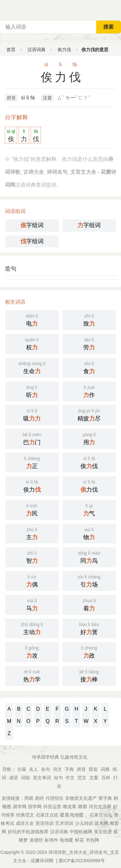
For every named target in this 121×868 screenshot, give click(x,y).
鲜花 (79, 840)
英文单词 (42, 778)
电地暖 (66, 840)
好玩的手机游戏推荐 (28, 832)
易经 (39, 798)
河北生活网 (100, 807)
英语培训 (45, 823)
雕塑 (83, 807)
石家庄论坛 (101, 815)
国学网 (35, 807)
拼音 (11, 98)
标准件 (51, 840)
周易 (29, 798)
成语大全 (25, 823)
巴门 (32, 438)
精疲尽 (89, 414)
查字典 (105, 798)
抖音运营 (52, 807)
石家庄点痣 (47, 815)
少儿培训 (84, 823)
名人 (34, 769)
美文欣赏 (103, 832)
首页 (11, 50)
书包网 (92, 840)
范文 (82, 778)
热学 (32, 675)
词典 (105, 769)
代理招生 (55, 798)
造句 (11, 269)
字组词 (32, 225)
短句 (58, 778)
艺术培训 (64, 823)
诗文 (57, 769)
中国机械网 (81, 832)
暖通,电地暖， (74, 815)
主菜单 (116, 10)
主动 (32, 628)
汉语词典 (36, 50)
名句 (45, 769)
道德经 (36, 840)
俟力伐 (64, 50)
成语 (14, 778)
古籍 (22, 769)
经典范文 (25, 815)
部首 (93, 769)
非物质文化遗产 (81, 798)
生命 (32, 367)
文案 (94, 778)
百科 (106, 778)
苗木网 (101, 823)
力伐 (89, 485)
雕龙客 (70, 807)
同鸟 (89, 557)
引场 (89, 580)
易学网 (20, 807)
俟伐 (89, 462)
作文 (70, 778)
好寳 (89, 628)
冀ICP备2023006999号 (81, 861)
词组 (25, 778)
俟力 (32, 485)
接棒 (89, 675)
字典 (69, 769)
